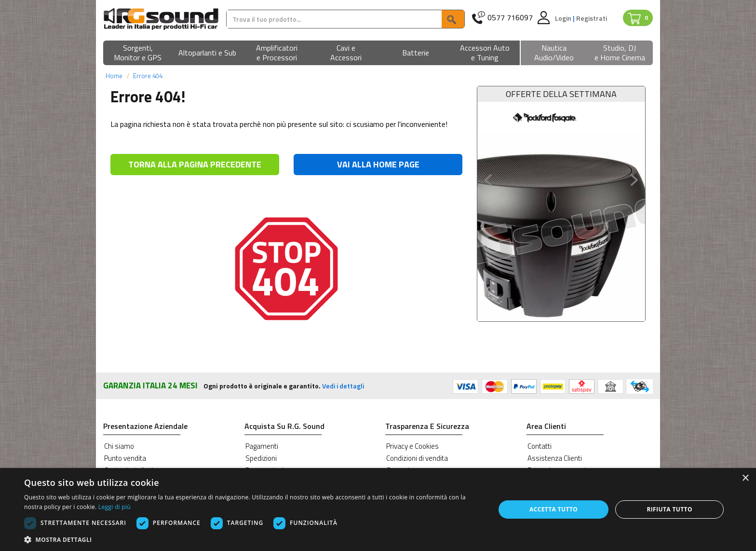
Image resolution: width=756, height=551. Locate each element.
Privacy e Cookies (412, 446)
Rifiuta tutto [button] (669, 509)
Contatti (540, 446)
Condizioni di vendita (417, 458)
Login (564, 18)
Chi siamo (119, 446)
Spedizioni (261, 458)
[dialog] (378, 510)
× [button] (745, 478)
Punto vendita (125, 458)
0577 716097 (510, 18)
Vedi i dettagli (343, 386)
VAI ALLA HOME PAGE (378, 164)
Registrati (592, 18)
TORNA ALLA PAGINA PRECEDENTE (195, 164)
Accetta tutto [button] (553, 509)
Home (114, 76)
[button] (138, 53)
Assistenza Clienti (555, 458)
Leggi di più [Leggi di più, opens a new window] (115, 507)
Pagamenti (262, 446)
